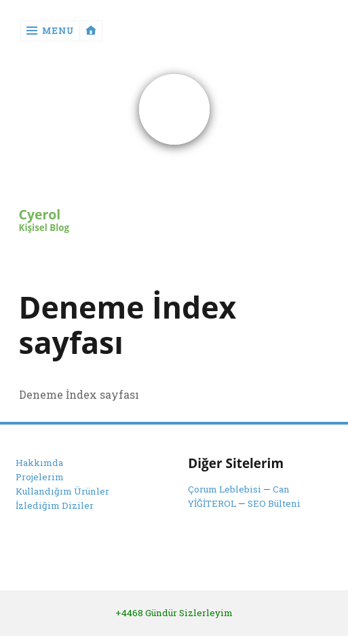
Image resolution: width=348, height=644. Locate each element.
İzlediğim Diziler (55, 505)
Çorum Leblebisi (225, 489)
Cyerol (40, 215)
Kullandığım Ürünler (62, 491)
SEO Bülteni (274, 503)
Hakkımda (39, 463)
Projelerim (40, 477)
